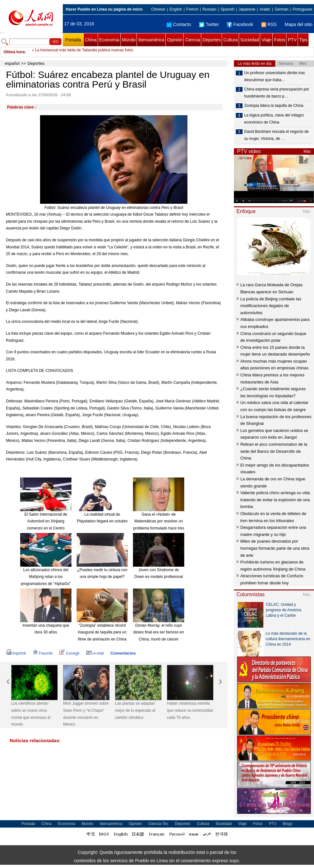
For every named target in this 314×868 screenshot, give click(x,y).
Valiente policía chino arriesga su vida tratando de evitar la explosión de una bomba (275, 500)
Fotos (280, 40)
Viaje (266, 40)
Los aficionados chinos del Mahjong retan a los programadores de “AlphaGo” (46, 577)
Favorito (43, 653)
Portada (73, 40)
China (91, 40)
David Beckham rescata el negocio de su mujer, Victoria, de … (276, 135)
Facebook (240, 24)
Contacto (179, 24)
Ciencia (192, 40)
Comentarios (123, 653)
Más (307, 151)
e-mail (95, 653)
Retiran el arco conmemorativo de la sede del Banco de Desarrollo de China (274, 451)
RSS (269, 24)
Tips (303, 40)
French (192, 9)
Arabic (265, 9)
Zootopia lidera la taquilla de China (274, 106)
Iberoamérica (151, 40)
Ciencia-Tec (158, 824)
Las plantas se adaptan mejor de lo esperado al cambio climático (135, 710)
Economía (109, 40)
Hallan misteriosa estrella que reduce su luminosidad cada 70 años (190, 710)
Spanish (227, 9)
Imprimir (16, 653)
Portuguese (303, 9)
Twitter (209, 24)
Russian (209, 9)
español (12, 63)
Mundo (129, 40)
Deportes (212, 40)
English (176, 9)
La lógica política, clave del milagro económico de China (274, 119)
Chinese (158, 9)
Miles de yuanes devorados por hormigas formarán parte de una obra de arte (275, 548)
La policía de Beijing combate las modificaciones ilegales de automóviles (271, 306)
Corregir (69, 653)
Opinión (175, 40)
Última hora (14, 52)
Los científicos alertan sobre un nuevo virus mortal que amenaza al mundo (31, 714)
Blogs (288, 824)
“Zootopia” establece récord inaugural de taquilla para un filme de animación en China (102, 632)
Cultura (231, 40)
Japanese (247, 9)
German (281, 9)
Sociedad (250, 40)
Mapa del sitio (299, 24)
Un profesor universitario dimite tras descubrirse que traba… (274, 76)
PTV (292, 40)
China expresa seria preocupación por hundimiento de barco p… (277, 93)
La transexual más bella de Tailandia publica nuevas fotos (84, 52)
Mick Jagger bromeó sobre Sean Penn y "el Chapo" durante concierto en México (86, 714)
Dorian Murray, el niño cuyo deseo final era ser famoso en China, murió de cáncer (159, 632)
